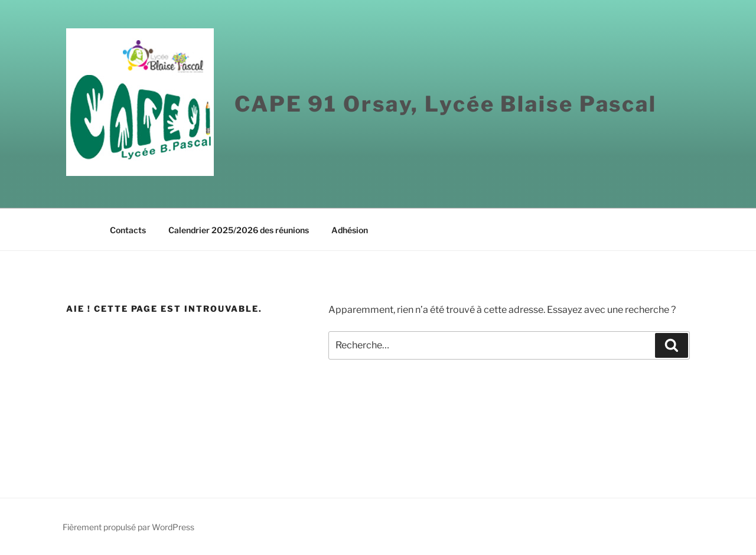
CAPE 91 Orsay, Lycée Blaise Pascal (446, 104)
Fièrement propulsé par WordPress (128, 527)
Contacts (128, 230)
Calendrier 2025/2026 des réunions (239, 230)
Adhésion (350, 230)
